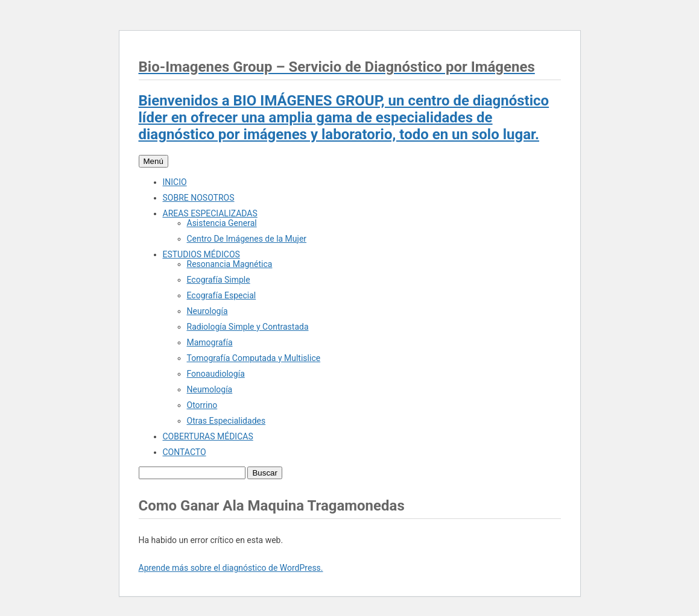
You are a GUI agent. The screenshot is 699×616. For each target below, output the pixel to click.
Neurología (207, 311)
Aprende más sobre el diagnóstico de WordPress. (231, 568)
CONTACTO (185, 452)
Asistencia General (222, 223)
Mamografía (210, 342)
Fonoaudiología (216, 374)
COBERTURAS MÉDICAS (208, 436)
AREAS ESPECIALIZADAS (210, 213)
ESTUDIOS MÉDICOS (201, 254)
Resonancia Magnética (230, 264)
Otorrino (202, 405)
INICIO (175, 182)
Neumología (210, 389)
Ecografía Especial (222, 295)
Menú (153, 161)
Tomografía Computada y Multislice (254, 358)
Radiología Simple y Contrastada (248, 327)
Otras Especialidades (226, 421)
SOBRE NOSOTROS (199, 198)
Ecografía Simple (219, 280)
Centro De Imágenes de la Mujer (247, 239)
